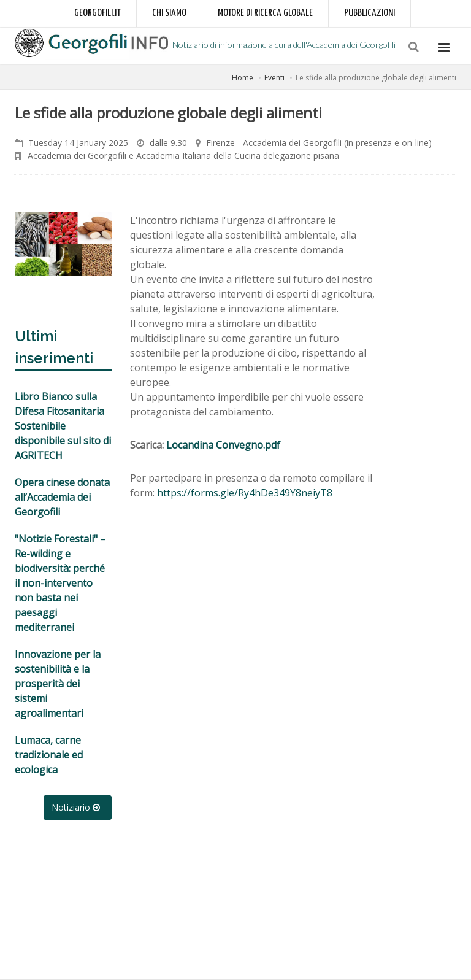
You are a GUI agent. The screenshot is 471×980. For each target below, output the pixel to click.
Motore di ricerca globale (265, 13)
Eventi (274, 78)
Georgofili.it (98, 13)
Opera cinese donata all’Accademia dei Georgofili (62, 497)
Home (243, 78)
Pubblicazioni (370, 13)
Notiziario (78, 807)
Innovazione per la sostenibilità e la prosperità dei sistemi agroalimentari (58, 684)
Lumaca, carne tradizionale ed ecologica (49, 755)
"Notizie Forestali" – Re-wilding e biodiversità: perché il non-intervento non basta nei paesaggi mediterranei (60, 583)
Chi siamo (169, 13)
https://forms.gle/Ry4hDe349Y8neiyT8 (245, 493)
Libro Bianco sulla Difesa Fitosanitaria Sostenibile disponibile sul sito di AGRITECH (63, 426)
